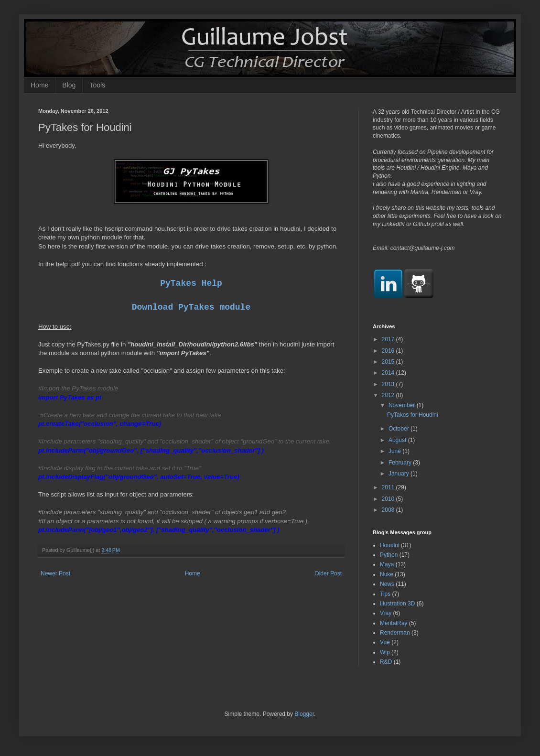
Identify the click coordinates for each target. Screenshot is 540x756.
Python (389, 555)
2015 (389, 362)
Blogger (304, 714)
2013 (389, 384)
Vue (385, 642)
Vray (386, 613)
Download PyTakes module (191, 307)
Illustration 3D (397, 604)
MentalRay (394, 623)
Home (39, 85)
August (398, 440)
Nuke (387, 574)
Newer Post (55, 573)
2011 (389, 487)
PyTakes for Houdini (413, 415)
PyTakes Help (191, 283)
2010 (389, 499)
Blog (69, 85)
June (395, 451)
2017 (389, 339)
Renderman (395, 633)
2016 (389, 351)
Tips (385, 594)
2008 (389, 510)
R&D (386, 662)
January (400, 474)
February (401, 463)
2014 (389, 373)
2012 (389, 395)
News (387, 584)
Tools (97, 85)
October (400, 429)
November (403, 405)
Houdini (390, 545)
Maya (387, 564)
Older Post (328, 573)
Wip (385, 652)
